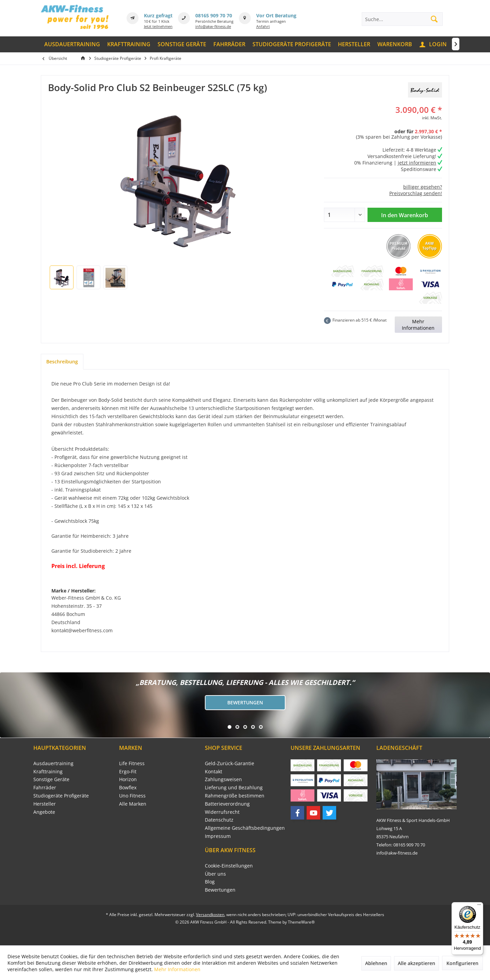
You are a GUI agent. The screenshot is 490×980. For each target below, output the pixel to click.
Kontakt (214, 771)
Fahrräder (45, 787)
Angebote (44, 812)
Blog (210, 882)
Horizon (128, 779)
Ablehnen (376, 963)
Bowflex (128, 787)
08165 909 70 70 (214, 15)
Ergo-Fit (128, 771)
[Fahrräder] (229, 44)
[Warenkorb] (395, 44)
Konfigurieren (462, 963)
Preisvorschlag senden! (416, 193)
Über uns (215, 874)
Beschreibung (62, 362)
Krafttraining (48, 771)
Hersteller (45, 804)
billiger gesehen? (423, 187)
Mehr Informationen (418, 325)
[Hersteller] (354, 44)
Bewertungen (245, 702)
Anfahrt (263, 26)
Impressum (218, 836)
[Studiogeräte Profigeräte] (292, 44)
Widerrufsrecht (222, 812)
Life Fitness (132, 763)
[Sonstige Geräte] (182, 44)
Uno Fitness (132, 796)
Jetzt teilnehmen (158, 26)
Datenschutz (219, 820)
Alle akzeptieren (416, 963)
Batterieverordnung (227, 804)
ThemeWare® (301, 922)
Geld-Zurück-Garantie (230, 763)
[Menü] (479, 906)
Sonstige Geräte (51, 779)
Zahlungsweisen (223, 779)
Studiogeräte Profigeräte (61, 796)
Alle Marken (133, 804)
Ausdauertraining (53, 763)
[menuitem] (72, 44)
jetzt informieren (417, 163)
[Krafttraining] (129, 44)
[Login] (434, 44)
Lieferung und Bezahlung (234, 787)
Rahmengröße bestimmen (235, 796)
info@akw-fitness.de (213, 26)
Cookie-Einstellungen (229, 866)
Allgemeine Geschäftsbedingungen (245, 828)
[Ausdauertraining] (72, 44)
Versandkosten (210, 915)
